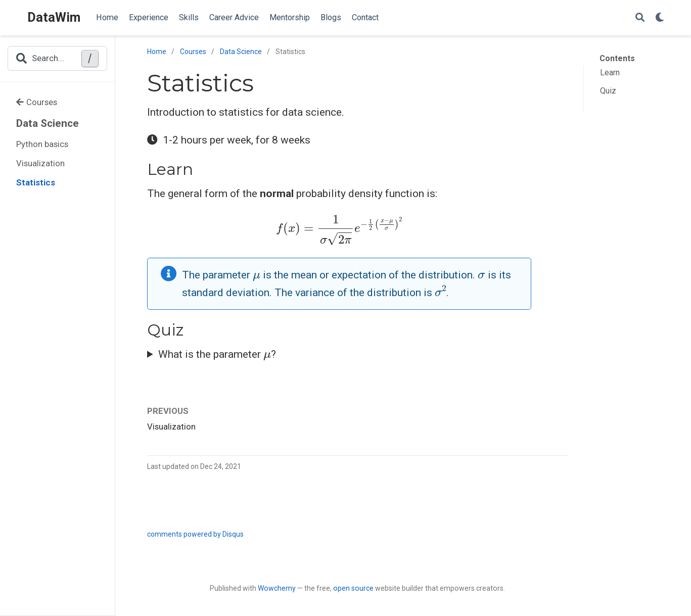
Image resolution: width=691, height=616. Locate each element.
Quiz (608, 91)
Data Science (48, 123)
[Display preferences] (660, 18)
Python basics (42, 144)
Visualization (40, 163)
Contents (617, 58)
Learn (610, 73)
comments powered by (195, 534)
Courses (37, 102)
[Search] (640, 18)
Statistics (36, 182)
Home (157, 52)
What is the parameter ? (217, 353)
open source (353, 588)
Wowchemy (277, 588)
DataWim (54, 17)
